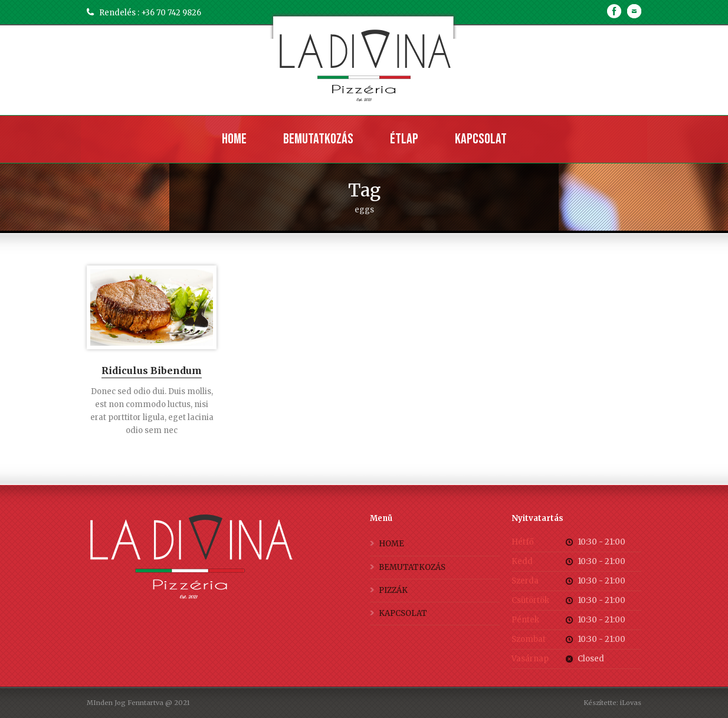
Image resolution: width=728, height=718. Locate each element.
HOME (391, 544)
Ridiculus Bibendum (152, 371)
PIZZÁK (393, 590)
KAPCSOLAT (403, 613)
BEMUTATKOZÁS (412, 567)
